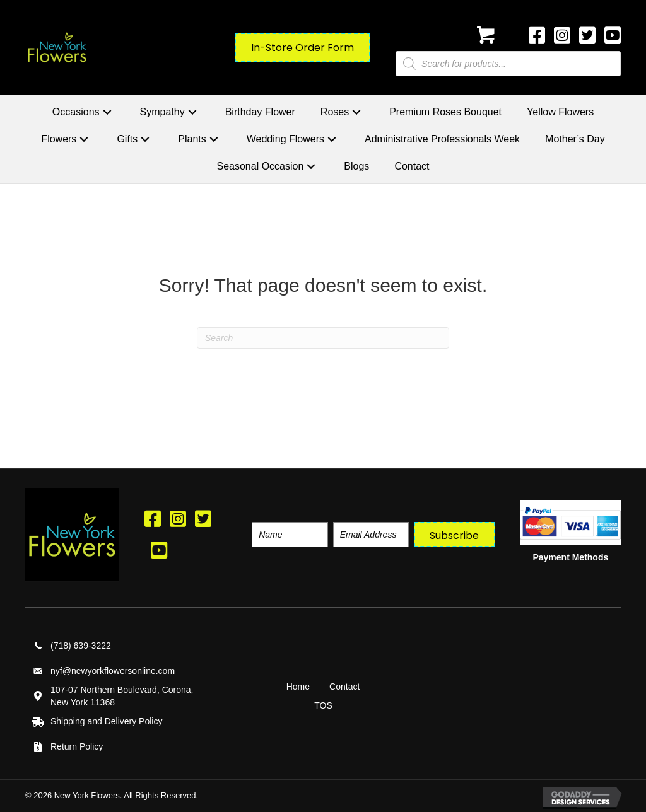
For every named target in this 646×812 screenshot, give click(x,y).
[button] (107, 112)
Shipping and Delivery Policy (106, 721)
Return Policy (77, 746)
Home (298, 687)
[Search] (323, 338)
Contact (344, 687)
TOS (323, 705)
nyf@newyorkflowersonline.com (113, 671)
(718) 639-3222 (81, 646)
